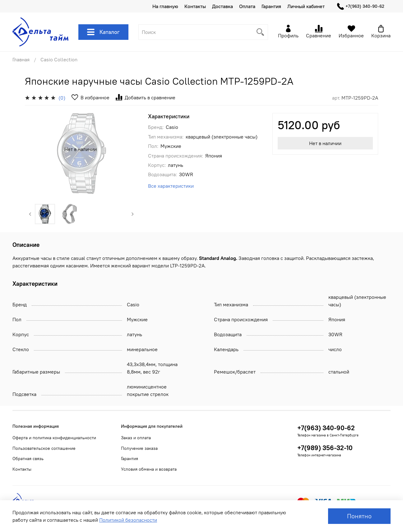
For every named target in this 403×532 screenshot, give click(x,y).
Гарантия (271, 6)
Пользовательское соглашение (44, 448)
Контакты (195, 6)
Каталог (103, 32)
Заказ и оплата (136, 438)
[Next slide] (133, 214)
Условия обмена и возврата (149, 469)
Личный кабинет (306, 6)
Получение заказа (139, 448)
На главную (165, 6)
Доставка (222, 6)
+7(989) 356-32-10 (325, 448)
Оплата (247, 6)
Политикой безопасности (128, 520)
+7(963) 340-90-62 (361, 6)
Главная (21, 59)
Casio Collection (59, 59)
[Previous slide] (30, 214)
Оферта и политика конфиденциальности (54, 438)
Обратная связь (28, 459)
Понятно (359, 516)
